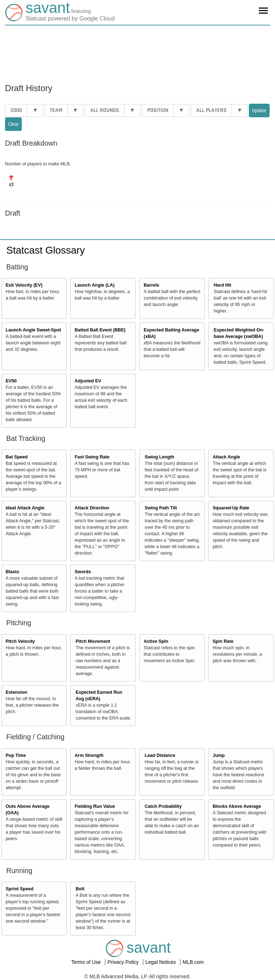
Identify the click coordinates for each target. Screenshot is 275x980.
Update (259, 110)
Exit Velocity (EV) (24, 285)
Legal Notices (161, 962)
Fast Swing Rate (92, 457)
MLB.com (193, 962)
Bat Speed (17, 457)
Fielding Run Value (95, 806)
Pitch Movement (93, 641)
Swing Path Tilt (161, 508)
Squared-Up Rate (231, 508)
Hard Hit (223, 285)
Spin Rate (223, 641)
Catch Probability (163, 806)
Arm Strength (89, 755)
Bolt (80, 889)
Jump (219, 755)
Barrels (151, 285)
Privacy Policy (124, 962)
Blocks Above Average (237, 806)
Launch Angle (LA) (94, 285)
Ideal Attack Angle (25, 508)
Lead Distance (160, 755)
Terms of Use (87, 962)
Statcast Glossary (46, 250)
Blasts (13, 572)
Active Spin (156, 641)
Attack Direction (92, 508)
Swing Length (160, 457)
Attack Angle (226, 457)
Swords (83, 572)
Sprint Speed (20, 889)
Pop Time (16, 755)
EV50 (11, 381)
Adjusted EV (88, 381)
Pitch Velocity (20, 641)
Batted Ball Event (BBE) (100, 330)
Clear (13, 124)
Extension (16, 692)
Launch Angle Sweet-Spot (33, 330)
